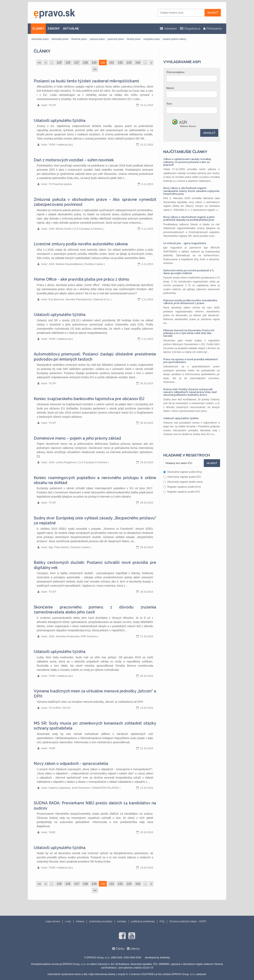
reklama (80, 921)
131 (112, 63)
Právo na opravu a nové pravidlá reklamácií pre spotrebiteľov (190, 361)
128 (85, 63)
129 (94, 63)
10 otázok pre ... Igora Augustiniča (185, 243)
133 (129, 63)
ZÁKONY (54, 29)
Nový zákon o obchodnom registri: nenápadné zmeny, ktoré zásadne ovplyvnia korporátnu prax (191, 191)
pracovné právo (116, 39)
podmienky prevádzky (101, 921)
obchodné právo (60, 39)
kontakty (122, 921)
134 (138, 63)
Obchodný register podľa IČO (182, 477)
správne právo (97, 39)
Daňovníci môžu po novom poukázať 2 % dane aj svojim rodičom (189, 272)
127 (77, 63)
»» (95, 69)
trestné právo (134, 39)
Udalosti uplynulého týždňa (60, 121)
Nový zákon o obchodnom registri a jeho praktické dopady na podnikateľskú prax (189, 218)
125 (59, 63)
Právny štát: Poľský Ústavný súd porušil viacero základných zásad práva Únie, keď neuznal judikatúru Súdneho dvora (190, 392)
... (52, 63)
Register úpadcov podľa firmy (182, 487)
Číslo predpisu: (176, 72)
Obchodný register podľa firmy (183, 472)
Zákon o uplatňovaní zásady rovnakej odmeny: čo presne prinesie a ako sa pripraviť (187, 162)
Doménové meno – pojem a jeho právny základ (77, 438)
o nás (68, 921)
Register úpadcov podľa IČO (182, 492)
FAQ (162, 921)
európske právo (152, 39)
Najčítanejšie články (185, 152)
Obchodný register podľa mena (183, 482)
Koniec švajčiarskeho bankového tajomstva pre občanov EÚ (89, 399)
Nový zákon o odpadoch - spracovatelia (71, 764)
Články (42, 51)
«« (39, 63)
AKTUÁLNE (71, 29)
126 (68, 63)
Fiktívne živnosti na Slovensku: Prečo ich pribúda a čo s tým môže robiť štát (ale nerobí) (189, 333)
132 (120, 63)
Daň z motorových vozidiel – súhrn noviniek (74, 160)
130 (103, 63)
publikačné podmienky (143, 921)
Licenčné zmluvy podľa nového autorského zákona (81, 244)
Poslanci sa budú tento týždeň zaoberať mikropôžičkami (86, 81)
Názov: (171, 88)
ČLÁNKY (38, 29)
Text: (169, 104)
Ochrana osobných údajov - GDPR (188, 921)
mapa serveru (53, 921)
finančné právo (79, 39)
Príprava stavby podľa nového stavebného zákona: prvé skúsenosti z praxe (190, 302)
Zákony (135, 949)
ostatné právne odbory (175, 39)
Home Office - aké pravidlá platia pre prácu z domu (81, 279)
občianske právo (40, 39)
